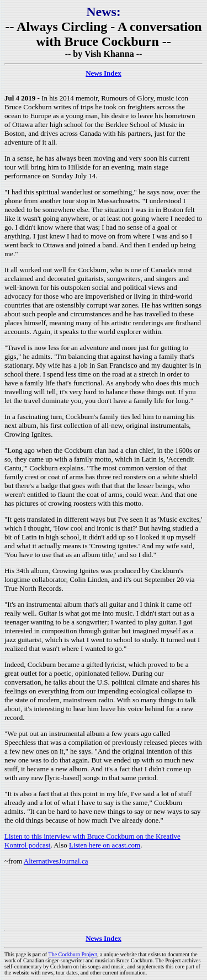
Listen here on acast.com (105, 845)
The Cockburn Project (73, 954)
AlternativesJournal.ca (56, 861)
